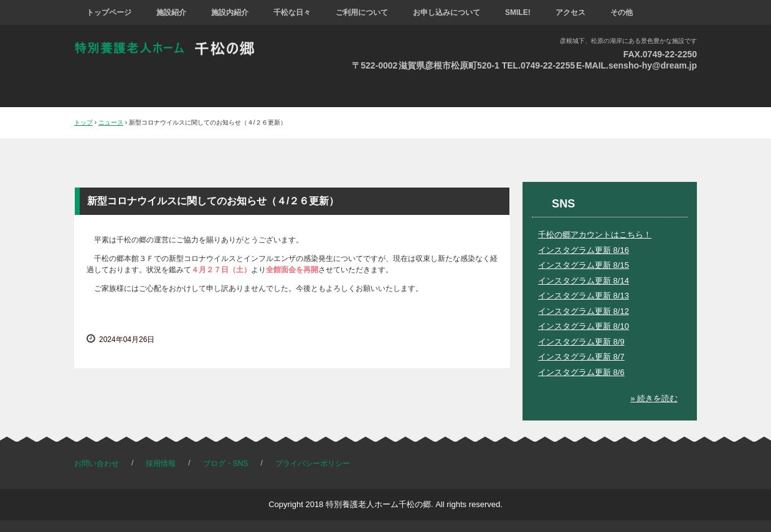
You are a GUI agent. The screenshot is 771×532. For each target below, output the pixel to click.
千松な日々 (292, 12)
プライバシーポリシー (313, 463)
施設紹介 (171, 12)
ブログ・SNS (226, 463)
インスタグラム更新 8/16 (584, 250)
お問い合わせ (97, 463)
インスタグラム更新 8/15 (584, 265)
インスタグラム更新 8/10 (584, 326)
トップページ (109, 12)
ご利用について (362, 12)
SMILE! (518, 12)
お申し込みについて (447, 12)
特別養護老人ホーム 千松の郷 (173, 48)
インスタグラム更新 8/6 (581, 372)
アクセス (570, 12)
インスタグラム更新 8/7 (581, 357)
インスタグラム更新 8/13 (584, 296)
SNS (563, 204)
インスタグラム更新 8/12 (584, 311)
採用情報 (161, 463)
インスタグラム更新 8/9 (581, 342)
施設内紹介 (230, 12)
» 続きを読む (654, 398)
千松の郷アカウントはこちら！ (595, 235)
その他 (622, 12)
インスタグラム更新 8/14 (584, 281)
